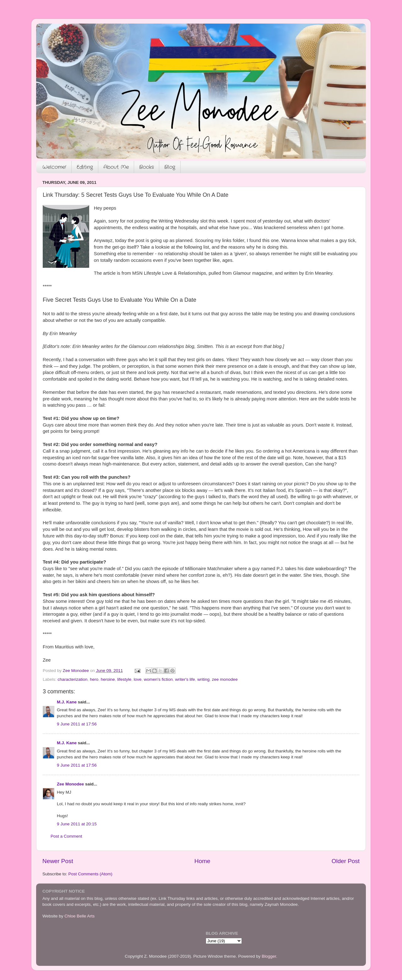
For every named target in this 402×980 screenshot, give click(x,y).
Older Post (346, 861)
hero (94, 679)
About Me (116, 167)
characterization (72, 679)
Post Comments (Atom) (90, 874)
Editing (85, 167)
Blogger (269, 956)
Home (202, 861)
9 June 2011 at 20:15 (77, 824)
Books (147, 167)
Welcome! (54, 167)
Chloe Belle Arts (79, 916)
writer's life (185, 679)
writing (203, 679)
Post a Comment (66, 836)
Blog (170, 167)
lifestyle (124, 679)
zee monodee (225, 679)
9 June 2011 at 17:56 (77, 724)
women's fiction (158, 679)
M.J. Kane (67, 702)
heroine (108, 679)
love (138, 679)
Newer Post (58, 861)
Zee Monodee (70, 784)
